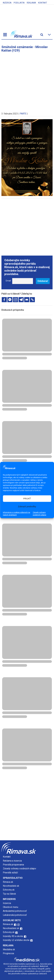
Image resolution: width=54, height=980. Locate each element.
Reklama (31, 3)
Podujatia (19, 3)
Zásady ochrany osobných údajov (39, 514)
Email (8, 281)
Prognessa (8, 953)
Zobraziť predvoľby (27, 506)
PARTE (23, 114)
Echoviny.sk (9, 890)
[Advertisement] (27, 81)
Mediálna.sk (9, 949)
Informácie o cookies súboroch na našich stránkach (16, 514)
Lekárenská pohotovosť (15, 915)
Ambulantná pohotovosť (15, 911)
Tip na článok (9, 894)
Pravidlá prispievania (13, 865)
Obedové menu (11, 907)
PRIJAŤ (27, 499)
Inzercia (7, 3)
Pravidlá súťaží (10, 873)
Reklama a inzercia (12, 861)
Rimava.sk (8, 882)
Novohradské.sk (11, 886)
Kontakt (43, 3)
